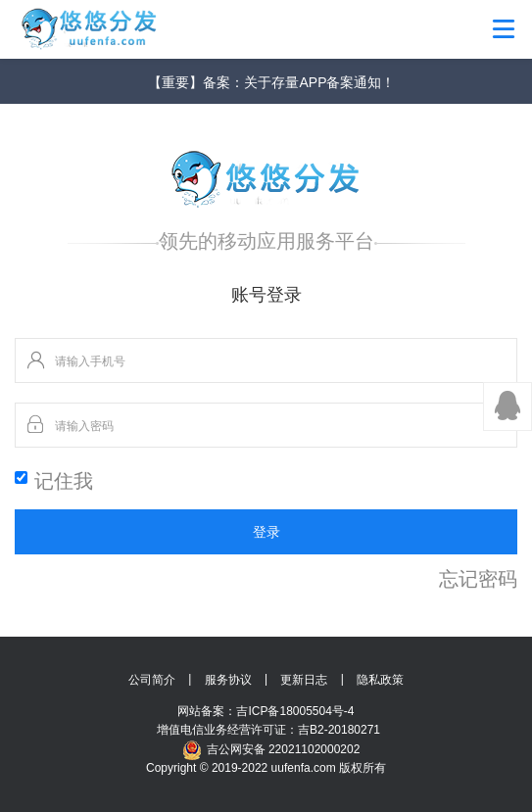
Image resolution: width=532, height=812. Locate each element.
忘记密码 (478, 579)
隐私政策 (380, 680)
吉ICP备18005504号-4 (295, 711)
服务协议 (228, 680)
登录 (266, 532)
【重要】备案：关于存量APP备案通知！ (271, 82)
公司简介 (152, 680)
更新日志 (304, 680)
